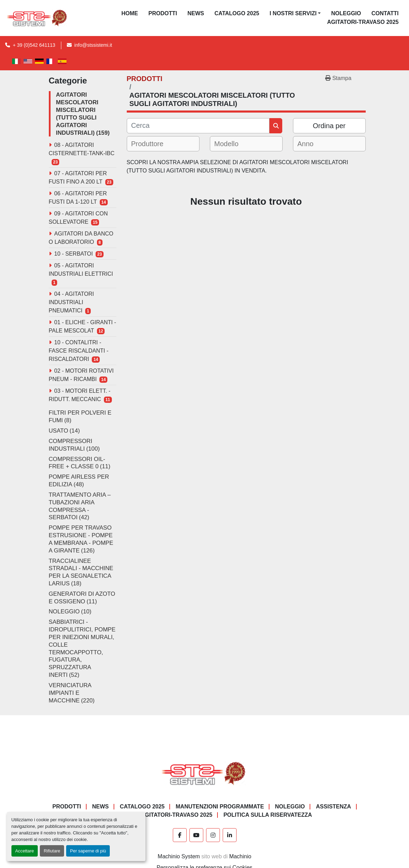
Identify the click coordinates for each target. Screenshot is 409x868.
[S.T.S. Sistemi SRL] (204, 773)
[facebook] (180, 835)
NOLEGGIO (346, 13)
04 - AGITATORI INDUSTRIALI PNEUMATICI (72, 302)
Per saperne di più (88, 851)
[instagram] (213, 835)
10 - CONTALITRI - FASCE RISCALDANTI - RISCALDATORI (79, 351)
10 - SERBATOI (74, 254)
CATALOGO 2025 (237, 13)
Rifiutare (52, 851)
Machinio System (179, 856)
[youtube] (196, 835)
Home (130, 13)
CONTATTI (385, 13)
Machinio (240, 856)
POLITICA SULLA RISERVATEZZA (268, 815)
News (196, 13)
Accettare (25, 851)
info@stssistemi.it (93, 45)
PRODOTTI (163, 13)
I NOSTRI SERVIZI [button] (293, 13)
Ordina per (329, 126)
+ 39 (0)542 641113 (34, 45)
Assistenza (333, 807)
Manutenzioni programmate (220, 807)
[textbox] (152, 144)
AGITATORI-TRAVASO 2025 (363, 22)
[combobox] (163, 144)
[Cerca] (198, 126)
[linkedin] (230, 835)
